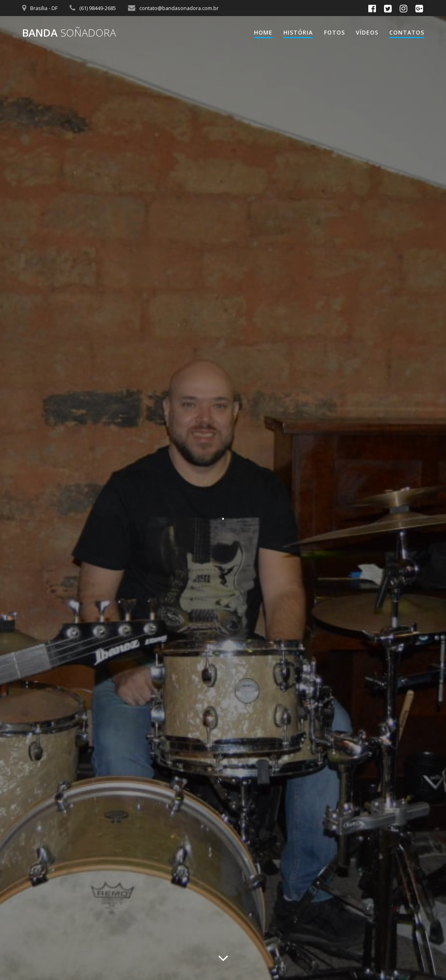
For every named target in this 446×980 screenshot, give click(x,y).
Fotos (334, 32)
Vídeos (367, 32)
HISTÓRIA (298, 32)
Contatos (407, 32)
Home (263, 32)
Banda (69, 33)
